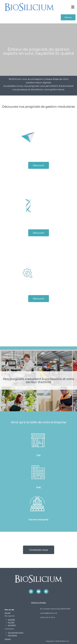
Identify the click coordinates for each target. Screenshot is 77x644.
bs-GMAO (12, 625)
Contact (8, 639)
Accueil (8, 613)
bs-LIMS (11, 622)
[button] (73, 7)
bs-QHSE (11, 620)
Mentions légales (38, 602)
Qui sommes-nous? (16, 633)
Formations (12, 635)
